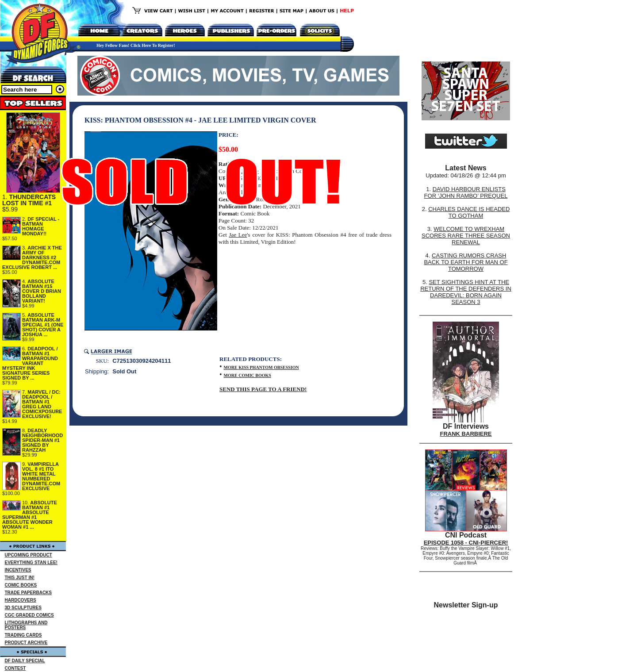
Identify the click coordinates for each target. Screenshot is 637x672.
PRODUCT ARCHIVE (26, 643)
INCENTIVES (18, 570)
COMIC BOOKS (21, 585)
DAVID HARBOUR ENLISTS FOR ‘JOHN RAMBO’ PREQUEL (466, 192)
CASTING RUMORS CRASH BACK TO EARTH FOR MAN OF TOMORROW (466, 262)
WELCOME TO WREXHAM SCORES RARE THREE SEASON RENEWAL (466, 236)
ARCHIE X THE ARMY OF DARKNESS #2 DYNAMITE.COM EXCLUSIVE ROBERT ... (32, 257)
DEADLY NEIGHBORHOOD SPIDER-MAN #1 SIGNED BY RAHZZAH (42, 440)
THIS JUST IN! (20, 578)
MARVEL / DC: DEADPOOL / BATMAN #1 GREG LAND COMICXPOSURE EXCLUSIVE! (42, 404)
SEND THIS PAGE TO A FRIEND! (263, 389)
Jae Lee (238, 235)
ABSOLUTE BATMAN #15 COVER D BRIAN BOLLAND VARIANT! (42, 291)
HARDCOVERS (21, 600)
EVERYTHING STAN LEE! (31, 563)
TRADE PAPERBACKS (29, 593)
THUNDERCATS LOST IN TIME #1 (29, 200)
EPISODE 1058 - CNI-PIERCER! (466, 543)
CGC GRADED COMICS (29, 615)
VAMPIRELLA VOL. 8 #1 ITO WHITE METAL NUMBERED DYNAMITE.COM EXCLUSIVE (41, 476)
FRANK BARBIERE (466, 434)
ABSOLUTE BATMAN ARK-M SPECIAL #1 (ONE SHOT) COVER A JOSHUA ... (43, 325)
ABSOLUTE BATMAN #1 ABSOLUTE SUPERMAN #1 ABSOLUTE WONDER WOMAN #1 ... (30, 515)
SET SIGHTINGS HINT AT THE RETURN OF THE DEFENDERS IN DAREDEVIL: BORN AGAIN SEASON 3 (466, 292)
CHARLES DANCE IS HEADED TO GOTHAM (469, 212)
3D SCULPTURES (23, 608)
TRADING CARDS (23, 635)
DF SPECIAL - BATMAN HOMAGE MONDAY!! (41, 226)
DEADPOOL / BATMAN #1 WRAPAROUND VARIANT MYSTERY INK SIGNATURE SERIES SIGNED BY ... (30, 363)
